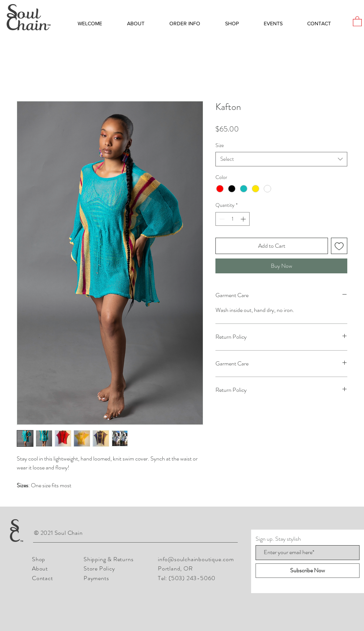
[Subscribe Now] (308, 571)
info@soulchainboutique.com (196, 559)
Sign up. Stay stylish (278, 539)
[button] (357, 21)
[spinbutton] (233, 219)
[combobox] (281, 159)
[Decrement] (221, 219)
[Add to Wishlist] (339, 246)
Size (220, 145)
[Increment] (244, 219)
